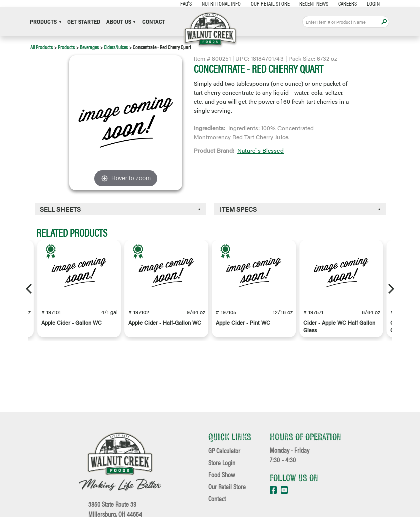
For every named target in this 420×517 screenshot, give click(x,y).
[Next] (390, 289)
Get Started (84, 22)
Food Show (222, 475)
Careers (347, 3)
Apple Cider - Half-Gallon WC (165, 323)
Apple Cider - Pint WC (243, 323)
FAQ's (186, 3)
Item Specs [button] (238, 209)
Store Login (222, 463)
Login (373, 3)
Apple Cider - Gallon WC (72, 323)
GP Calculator (224, 451)
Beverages (89, 47)
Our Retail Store (270, 3)
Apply (384, 22)
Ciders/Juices (116, 47)
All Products (41, 47)
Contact (154, 22)
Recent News (314, 3)
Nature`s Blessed (260, 150)
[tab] (120, 209)
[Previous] (30, 289)
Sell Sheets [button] (60, 209)
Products (45, 22)
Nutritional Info (221, 3)
